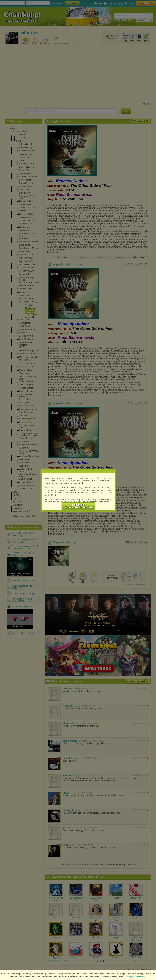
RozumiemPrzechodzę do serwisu (78, 506)
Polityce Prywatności (136, 977)
